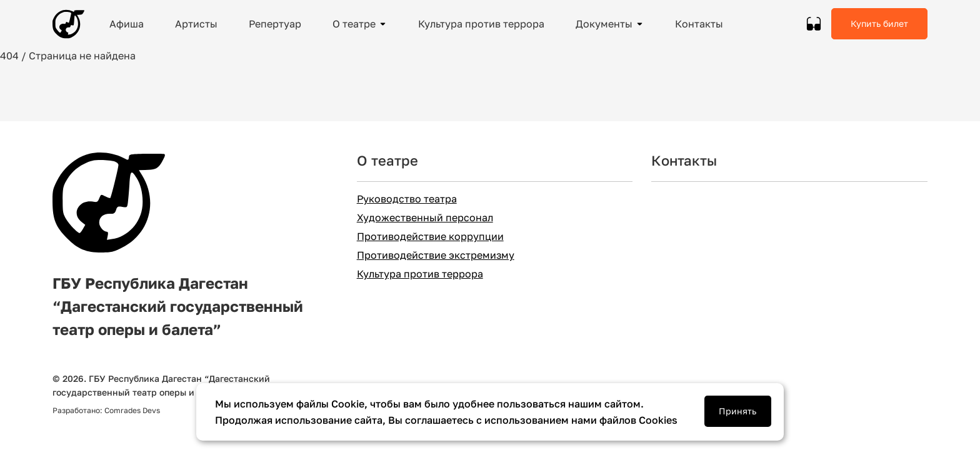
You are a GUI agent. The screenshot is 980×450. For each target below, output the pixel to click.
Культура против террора (420, 274)
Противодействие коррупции (430, 237)
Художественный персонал (425, 218)
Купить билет (879, 23)
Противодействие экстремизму (436, 255)
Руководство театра (407, 199)
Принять (737, 411)
